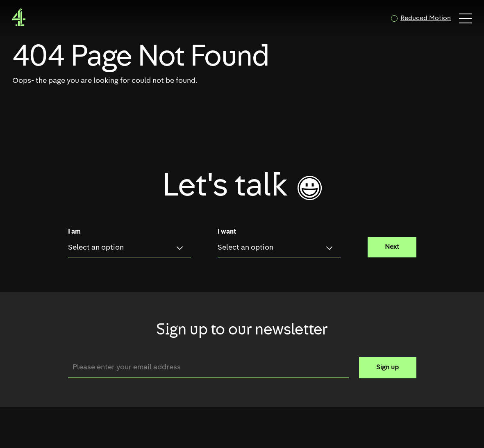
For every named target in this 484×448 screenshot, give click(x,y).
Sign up (387, 368)
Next (392, 247)
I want (227, 232)
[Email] (209, 367)
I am (74, 232)
